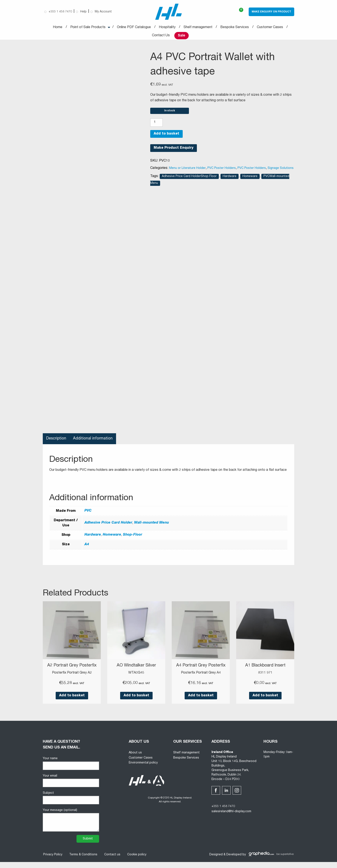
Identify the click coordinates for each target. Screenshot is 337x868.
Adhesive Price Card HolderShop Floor (189, 178)
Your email (71, 787)
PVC (88, 513)
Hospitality (167, 27)
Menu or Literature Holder (187, 170)
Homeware (250, 178)
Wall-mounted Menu (152, 525)
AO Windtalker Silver (136, 668)
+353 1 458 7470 (223, 813)
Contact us (112, 861)
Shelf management (198, 27)
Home (58, 27)
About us (135, 759)
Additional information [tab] (93, 441)
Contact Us (161, 36)
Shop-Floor (133, 537)
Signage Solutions (281, 170)
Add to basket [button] (72, 702)
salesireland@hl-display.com (231, 818)
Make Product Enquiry (174, 150)
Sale (182, 36)
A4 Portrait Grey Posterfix (201, 670)
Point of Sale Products (88, 27)
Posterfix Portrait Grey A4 (201, 679)
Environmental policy (143, 769)
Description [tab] (56, 441)
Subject (71, 804)
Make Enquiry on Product (271, 12)
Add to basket (166, 136)
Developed (234, 861)
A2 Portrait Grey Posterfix (72, 670)
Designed (216, 861)
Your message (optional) (71, 826)
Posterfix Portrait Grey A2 (72, 679)
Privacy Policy (52, 861)
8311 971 (265, 675)
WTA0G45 (136, 675)
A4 (87, 546)
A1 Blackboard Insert (265, 668)
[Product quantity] (156, 124)
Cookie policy (136, 861)
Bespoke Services (235, 27)
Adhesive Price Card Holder (108, 525)
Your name (71, 770)
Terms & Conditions (83, 861)
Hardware (230, 178)
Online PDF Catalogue (134, 27)
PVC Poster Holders (222, 170)
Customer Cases (270, 27)
